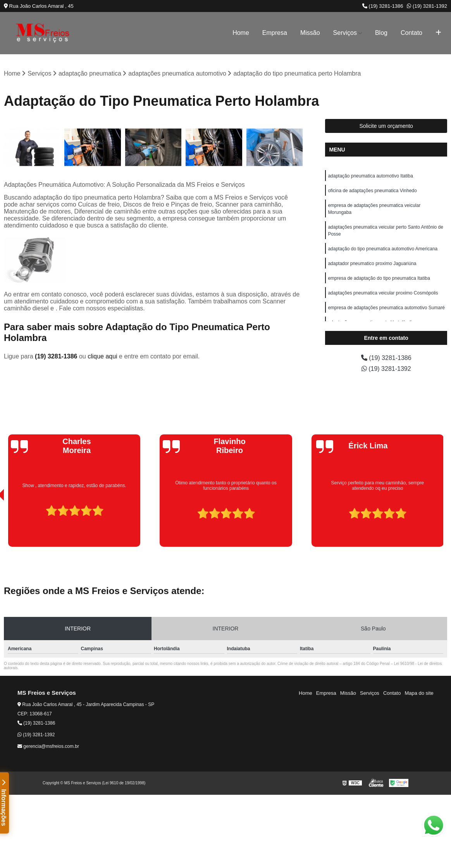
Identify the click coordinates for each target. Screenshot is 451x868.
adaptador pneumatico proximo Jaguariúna (372, 263)
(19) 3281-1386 (383, 6)
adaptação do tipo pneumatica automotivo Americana (383, 249)
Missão (310, 33)
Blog (381, 33)
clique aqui (102, 356)
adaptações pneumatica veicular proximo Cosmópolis (383, 293)
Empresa (275, 33)
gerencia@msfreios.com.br (48, 746)
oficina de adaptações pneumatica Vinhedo (372, 191)
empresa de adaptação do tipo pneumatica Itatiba (379, 278)
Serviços (345, 33)
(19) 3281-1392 (427, 6)
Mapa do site (419, 693)
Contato (411, 33)
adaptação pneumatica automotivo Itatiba (370, 176)
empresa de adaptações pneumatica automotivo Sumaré (386, 308)
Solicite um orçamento (386, 126)
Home (241, 33)
